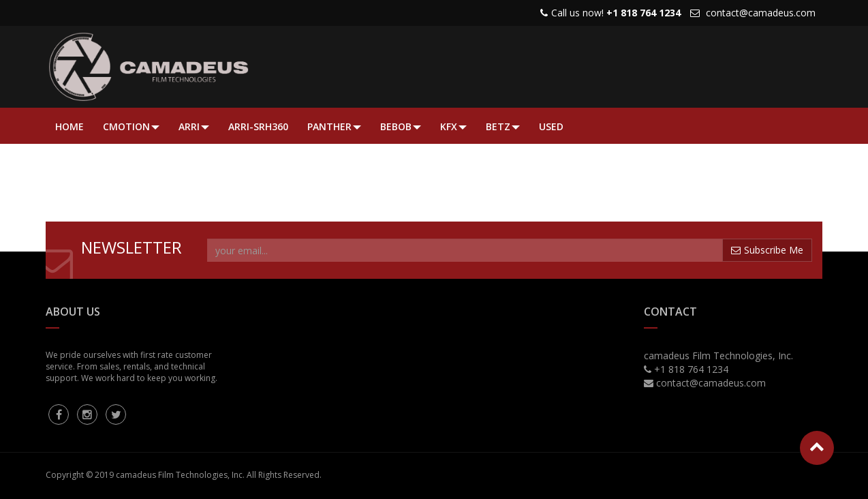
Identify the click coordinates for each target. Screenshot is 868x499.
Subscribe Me (767, 250)
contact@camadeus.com (761, 13)
